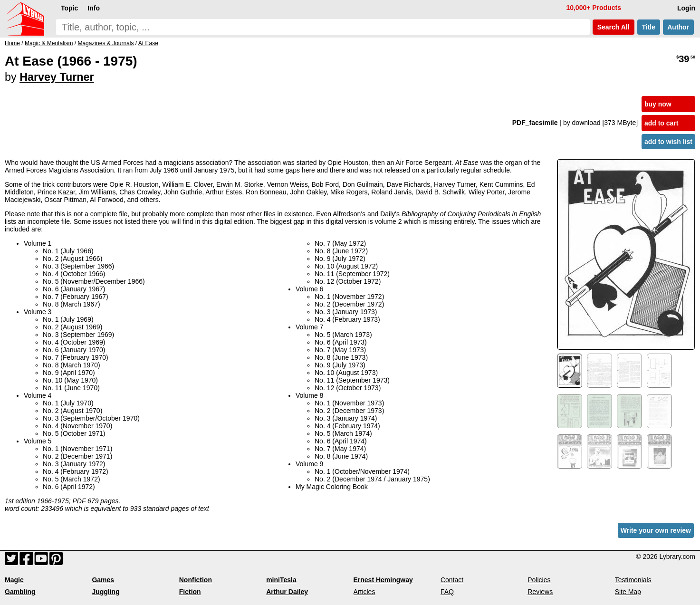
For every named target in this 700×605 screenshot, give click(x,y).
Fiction (190, 592)
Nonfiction (196, 580)
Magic (14, 580)
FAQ (447, 592)
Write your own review (656, 530)
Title (649, 27)
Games (103, 580)
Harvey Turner (57, 77)
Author (678, 27)
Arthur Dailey (287, 592)
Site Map (628, 592)
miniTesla (281, 580)
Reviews (540, 592)
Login (686, 8)
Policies (539, 580)
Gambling (20, 592)
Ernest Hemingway (383, 580)
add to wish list (668, 142)
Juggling (105, 592)
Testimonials (633, 580)
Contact (452, 580)
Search (614, 27)
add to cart (662, 123)
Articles (364, 592)
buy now (658, 104)
